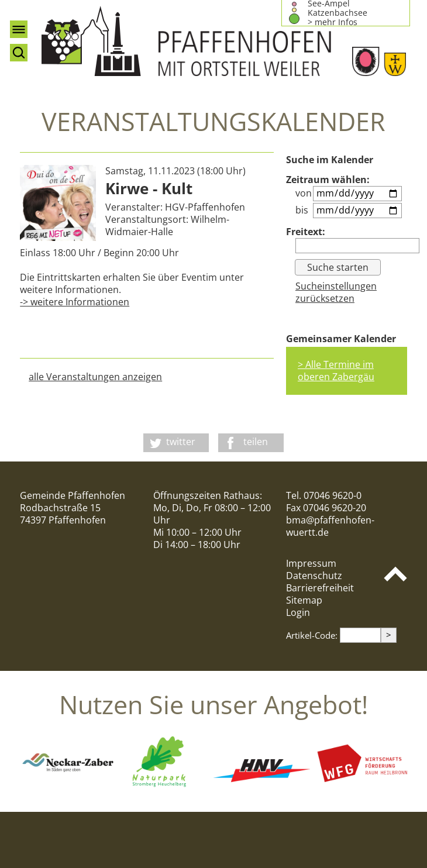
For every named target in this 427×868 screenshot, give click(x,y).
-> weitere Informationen (75, 302)
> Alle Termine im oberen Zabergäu (336, 371)
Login (298, 612)
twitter (181, 442)
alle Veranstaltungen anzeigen (95, 377)
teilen (256, 442)
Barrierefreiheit (320, 588)
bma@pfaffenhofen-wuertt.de (330, 526)
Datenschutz (314, 576)
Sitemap (304, 600)
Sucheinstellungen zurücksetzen (336, 292)
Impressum (311, 563)
